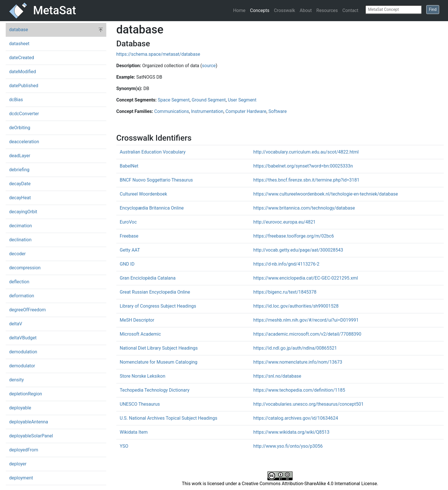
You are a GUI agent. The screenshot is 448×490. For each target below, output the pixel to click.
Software (277, 111)
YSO (124, 446)
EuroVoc (128, 222)
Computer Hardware (246, 111)
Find (433, 9)
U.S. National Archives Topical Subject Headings (168, 418)
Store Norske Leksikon (142, 376)
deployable (20, 408)
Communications (172, 111)
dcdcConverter (24, 114)
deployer (18, 464)
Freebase (129, 236)
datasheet (19, 44)
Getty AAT (130, 250)
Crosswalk (285, 10)
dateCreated (22, 58)
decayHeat (20, 198)
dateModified (23, 72)
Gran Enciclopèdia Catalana (148, 278)
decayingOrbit (23, 212)
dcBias (16, 100)
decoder (17, 254)
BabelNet (129, 166)
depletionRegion (26, 394)
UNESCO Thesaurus (140, 404)
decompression (25, 268)
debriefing (19, 170)
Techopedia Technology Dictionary (155, 390)
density (16, 380)
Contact (350, 10)
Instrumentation (207, 111)
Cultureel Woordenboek (143, 194)
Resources (327, 10)
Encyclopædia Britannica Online (152, 208)
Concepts (260, 10)
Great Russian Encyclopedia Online (155, 292)
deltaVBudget (23, 338)
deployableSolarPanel (31, 436)
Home (239, 10)
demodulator (22, 366)
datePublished (24, 86)
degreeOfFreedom (27, 310)
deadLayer (20, 156)
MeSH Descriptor (137, 320)
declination (20, 240)
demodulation (23, 352)
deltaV (16, 324)
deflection (19, 282)
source (209, 66)
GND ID (127, 264)
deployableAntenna (29, 422)
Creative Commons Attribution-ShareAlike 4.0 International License (309, 484)
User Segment (242, 100)
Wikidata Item (134, 432)
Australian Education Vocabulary (153, 152)
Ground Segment (209, 100)
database (19, 30)
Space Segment (174, 100)
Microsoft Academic (140, 334)
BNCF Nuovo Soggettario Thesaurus (156, 180)
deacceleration (24, 142)
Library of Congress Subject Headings (158, 306)
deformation (22, 296)
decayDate (20, 184)
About (306, 10)
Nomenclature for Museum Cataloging (159, 362)
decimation (21, 226)
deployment (21, 478)
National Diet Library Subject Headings (159, 348)
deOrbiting (20, 128)
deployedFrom (24, 450)
